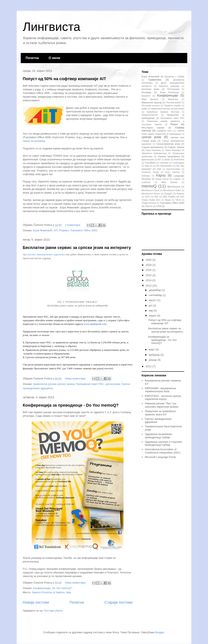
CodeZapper (178, 163)
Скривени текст (164, 131)
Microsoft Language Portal (160, 457)
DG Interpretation (164, 166)
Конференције (42, 588)
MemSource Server (151, 194)
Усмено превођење (169, 156)
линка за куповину (34, 141)
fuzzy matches (172, 172)
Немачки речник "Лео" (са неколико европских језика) (162, 405)
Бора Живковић (43, 230)
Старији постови (118, 602)
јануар (153, 360)
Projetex (64, 230)
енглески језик (150, 89)
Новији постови (36, 602)
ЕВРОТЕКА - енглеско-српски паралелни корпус (163, 398)
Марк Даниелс (150, 99)
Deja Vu (149, 166)
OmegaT (168, 194)
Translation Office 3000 (84, 230)
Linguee (177, 179)
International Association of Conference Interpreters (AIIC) (163, 451)
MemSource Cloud (150, 190)
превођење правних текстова (163, 112)
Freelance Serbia (150, 172)
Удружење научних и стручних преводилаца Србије (163, 443)
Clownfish (164, 163)
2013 (149, 286)
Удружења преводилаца (154, 153)
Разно (174, 124)
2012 (149, 366)
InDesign (146, 176)
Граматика (155, 80)
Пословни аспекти (151, 106)
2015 (149, 275)
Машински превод (152, 102)
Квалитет (146, 96)
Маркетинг (173, 99)
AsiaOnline (179, 160)
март (152, 349)
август (153, 300)
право (144, 109)
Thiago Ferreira (149, 203)
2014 (149, 280)
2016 (149, 270)
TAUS (178, 200)
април (153, 316)
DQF (159, 169)
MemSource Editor (172, 190)
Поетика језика (173, 103)
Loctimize (146, 182)
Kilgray (161, 175)
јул (151, 305)
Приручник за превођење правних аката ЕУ (160, 413)
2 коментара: (73, 225)
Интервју (146, 92)
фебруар (155, 355)
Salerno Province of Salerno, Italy (51, 592)
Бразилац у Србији (174, 77)
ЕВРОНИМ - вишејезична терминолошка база (160, 390)
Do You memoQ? (62, 588)
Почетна (32, 58)
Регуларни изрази (153, 128)
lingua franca (162, 179)
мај (151, 311)
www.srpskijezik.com (95, 324)
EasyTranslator (173, 169)
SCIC (148, 197)
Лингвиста (51, 27)
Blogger (160, 632)
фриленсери (148, 160)
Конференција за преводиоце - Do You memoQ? (71, 405)
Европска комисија (169, 86)
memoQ (149, 186)
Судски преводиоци (152, 147)
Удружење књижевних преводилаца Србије (158, 436)
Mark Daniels (169, 182)
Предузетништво (150, 115)
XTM (159, 206)
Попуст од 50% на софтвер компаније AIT (64, 79)
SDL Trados (169, 197)
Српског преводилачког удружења (46, 254)
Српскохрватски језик (168, 144)
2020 (149, 260)
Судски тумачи (176, 147)
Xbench (149, 206)
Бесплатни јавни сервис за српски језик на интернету (77, 248)
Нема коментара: (76, 379)
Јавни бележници (169, 92)
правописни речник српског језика (54, 384)
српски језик (113, 384)
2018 (149, 265)
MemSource (174, 187)
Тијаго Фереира (173, 150)
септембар (156, 295)
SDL (156, 197)
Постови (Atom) (53, 611)
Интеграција (173, 89)
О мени (54, 58)
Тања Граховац (153, 150)
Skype (168, 200)
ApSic (167, 160)
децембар (155, 290)
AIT (56, 230)
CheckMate (150, 163)
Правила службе (172, 106)
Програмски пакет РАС (90, 384)
